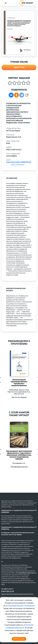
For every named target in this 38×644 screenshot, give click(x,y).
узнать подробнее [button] (18, 164)
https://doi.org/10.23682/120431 (19, 162)
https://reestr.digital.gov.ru (27, 573)
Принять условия (19, 639)
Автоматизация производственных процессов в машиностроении (19, 383)
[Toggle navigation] (6, 3)
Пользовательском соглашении (21, 606)
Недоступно (19, 67)
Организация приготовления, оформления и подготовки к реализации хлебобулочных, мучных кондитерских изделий (19, 455)
